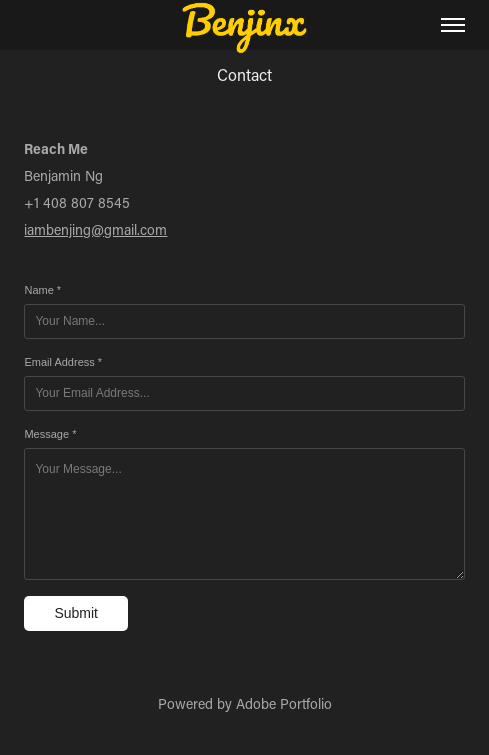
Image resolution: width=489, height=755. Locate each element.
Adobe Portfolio (284, 703)
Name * (42, 290)
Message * (50, 434)
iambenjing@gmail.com (95, 229)
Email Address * (63, 362)
